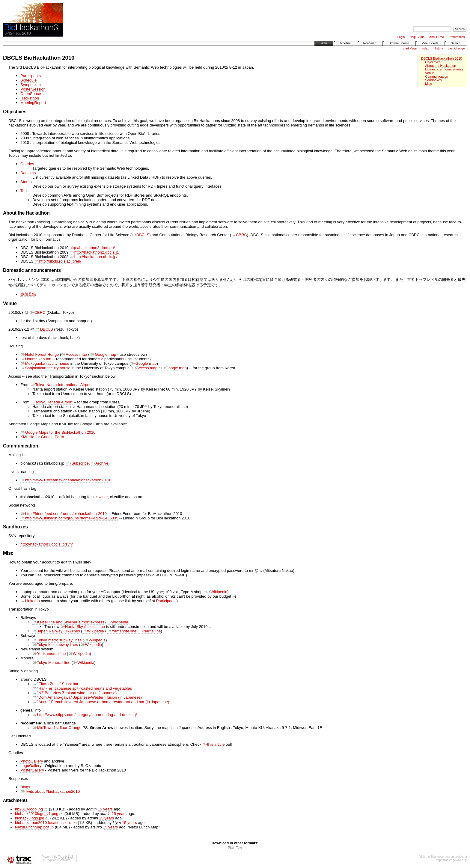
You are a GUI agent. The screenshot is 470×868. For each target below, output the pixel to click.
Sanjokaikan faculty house (45, 368)
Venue (430, 73)
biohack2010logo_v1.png (37, 814)
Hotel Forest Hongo (40, 354)
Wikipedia (216, 592)
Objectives (433, 62)
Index (425, 48)
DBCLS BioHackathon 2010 (442, 58)
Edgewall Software (58, 860)
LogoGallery (31, 766)
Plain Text (235, 848)
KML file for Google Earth (42, 437)
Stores (26, 182)
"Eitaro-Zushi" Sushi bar (55, 684)
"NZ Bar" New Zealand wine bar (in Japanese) (74, 693)
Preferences (457, 37)
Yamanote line (122, 631)
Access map (74, 354)
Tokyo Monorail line (51, 663)
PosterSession (33, 89)
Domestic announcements (444, 69)
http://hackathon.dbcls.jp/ (93, 257)
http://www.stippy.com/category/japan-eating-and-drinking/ (85, 715)
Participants (31, 76)
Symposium (31, 85)
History (438, 48)
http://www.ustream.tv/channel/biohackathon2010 (65, 480)
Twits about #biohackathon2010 (50, 791)
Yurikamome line (49, 654)
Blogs (25, 787)
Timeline (345, 43)
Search (456, 43)
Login (401, 37)
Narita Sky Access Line (83, 627)
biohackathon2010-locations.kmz (43, 823)
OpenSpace (31, 94)
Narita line (150, 631)
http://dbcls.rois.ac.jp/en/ (58, 261)
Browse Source (399, 43)
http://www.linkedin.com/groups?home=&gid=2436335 (69, 518)
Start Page (410, 48)
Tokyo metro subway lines (57, 640)
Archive (100, 463)
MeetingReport (33, 103)
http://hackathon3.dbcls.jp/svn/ (47, 544)
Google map (103, 354)
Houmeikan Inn (36, 359)
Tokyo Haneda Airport (52, 402)
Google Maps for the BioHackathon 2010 (58, 432)
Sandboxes (433, 80)
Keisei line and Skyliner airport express (68, 622)
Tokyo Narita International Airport (61, 385)
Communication (437, 76)
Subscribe (78, 463)
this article (213, 744)
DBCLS (140, 235)
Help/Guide (417, 37)
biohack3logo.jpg (30, 818)
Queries (27, 164)
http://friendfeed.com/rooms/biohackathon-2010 (64, 514)
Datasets (28, 173)
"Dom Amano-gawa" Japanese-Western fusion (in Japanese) (87, 697)
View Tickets (430, 43)
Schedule (28, 80)
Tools (25, 191)
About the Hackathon (440, 66)
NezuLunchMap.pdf (32, 827)
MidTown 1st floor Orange (57, 728)
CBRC (239, 235)
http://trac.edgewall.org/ (451, 860)
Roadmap (370, 43)
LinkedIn (30, 601)
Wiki (324, 43)
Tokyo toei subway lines (55, 645)
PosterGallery (32, 770)
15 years (105, 809)
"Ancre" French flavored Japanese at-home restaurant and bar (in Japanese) (101, 702)
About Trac (436, 37)
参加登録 (28, 294)
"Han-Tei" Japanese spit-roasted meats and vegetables (82, 688)
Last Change (456, 48)
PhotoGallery (32, 761)
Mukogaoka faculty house (45, 363)
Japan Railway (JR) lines (56, 631)
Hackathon (30, 98)
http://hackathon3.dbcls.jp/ (92, 248)
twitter (100, 497)
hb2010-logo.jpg (29, 809)
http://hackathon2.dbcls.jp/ (95, 252)
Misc (428, 84)
